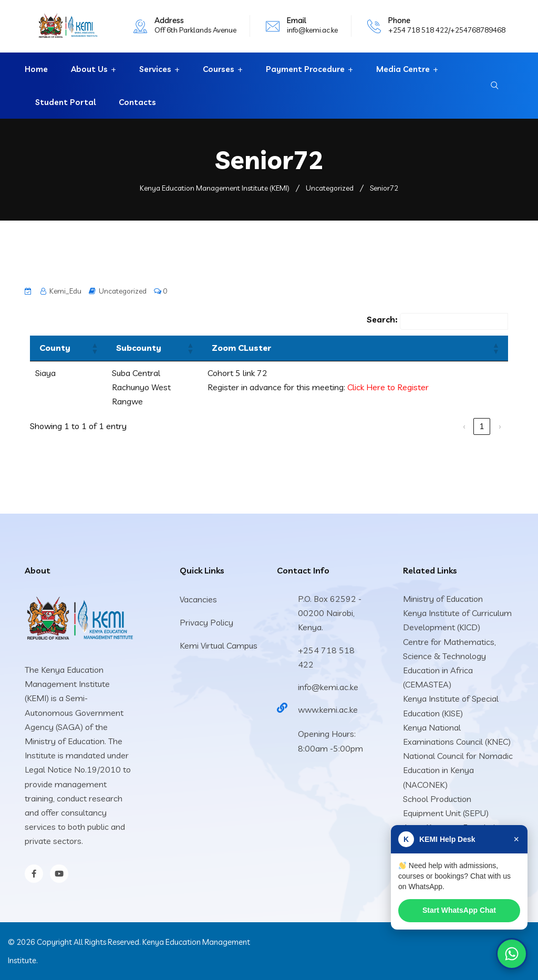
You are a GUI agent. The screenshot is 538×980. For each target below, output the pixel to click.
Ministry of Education (443, 599)
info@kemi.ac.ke (312, 30)
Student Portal (65, 102)
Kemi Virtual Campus (219, 645)
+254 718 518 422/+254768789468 (447, 30)
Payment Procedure (305, 69)
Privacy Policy (206, 622)
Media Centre (403, 69)
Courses (219, 69)
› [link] (500, 426)
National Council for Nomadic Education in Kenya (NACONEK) (458, 770)
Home (36, 69)
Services (155, 69)
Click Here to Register (388, 387)
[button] (94, 348)
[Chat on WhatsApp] (512, 954)
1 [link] (482, 426)
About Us (89, 69)
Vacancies (198, 599)
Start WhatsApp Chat (459, 913)
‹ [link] (464, 426)
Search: (382, 319)
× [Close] (515, 843)
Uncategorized (123, 291)
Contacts (137, 102)
